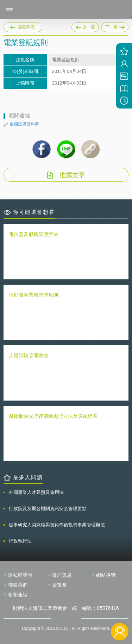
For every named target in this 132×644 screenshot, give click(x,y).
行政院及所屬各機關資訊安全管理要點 (48, 509)
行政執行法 (20, 541)
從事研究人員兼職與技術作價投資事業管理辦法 (57, 525)
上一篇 (85, 26)
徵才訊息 (62, 575)
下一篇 (115, 26)
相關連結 (18, 595)
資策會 (59, 585)
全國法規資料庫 (24, 124)
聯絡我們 (18, 585)
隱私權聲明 (20, 575)
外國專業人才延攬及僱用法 (36, 492)
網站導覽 (106, 575)
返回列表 (26, 27)
